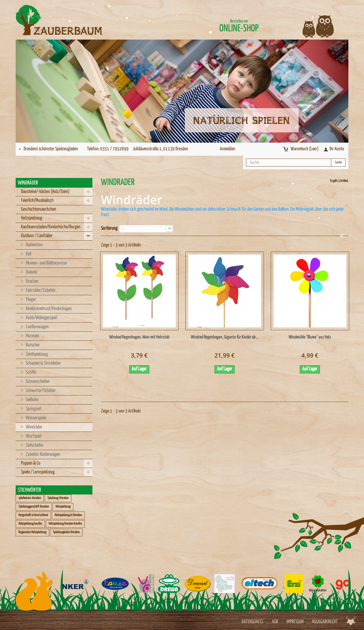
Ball (28, 254)
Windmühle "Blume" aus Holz (310, 337)
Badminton (34, 245)
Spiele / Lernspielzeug (38, 472)
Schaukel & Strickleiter (43, 363)
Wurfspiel (33, 436)
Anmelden (227, 149)
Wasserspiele (36, 418)
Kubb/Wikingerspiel (41, 318)
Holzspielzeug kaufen (30, 524)
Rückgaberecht (325, 622)
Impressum (295, 622)
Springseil (33, 409)
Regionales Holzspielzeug (32, 532)
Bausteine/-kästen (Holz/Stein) (45, 192)
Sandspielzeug (36, 354)
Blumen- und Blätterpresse (46, 263)
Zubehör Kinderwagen (43, 454)
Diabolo (31, 272)
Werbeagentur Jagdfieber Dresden (351, 621)
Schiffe (31, 373)
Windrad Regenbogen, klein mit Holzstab (139, 337)
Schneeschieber (37, 382)
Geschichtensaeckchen (39, 209)
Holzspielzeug (32, 218)
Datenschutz (253, 622)
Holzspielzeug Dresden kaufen (65, 524)
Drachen (32, 281)
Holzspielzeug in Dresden (68, 515)
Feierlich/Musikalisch (37, 201)
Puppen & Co (31, 463)
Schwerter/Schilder (40, 391)
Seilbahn (32, 400)
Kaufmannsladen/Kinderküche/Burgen (51, 227)
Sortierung (109, 228)
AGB (275, 622)
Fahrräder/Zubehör (40, 291)
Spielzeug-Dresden (58, 498)
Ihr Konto (337, 149)
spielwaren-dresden (30, 498)
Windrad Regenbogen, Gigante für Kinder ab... (225, 337)
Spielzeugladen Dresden (66, 532)
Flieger (31, 300)
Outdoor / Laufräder (37, 236)
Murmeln (32, 336)
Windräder (34, 427)
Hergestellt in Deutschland (33, 515)
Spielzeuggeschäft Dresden (34, 507)
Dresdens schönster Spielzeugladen (51, 149)
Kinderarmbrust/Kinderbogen (48, 309)
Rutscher (32, 345)
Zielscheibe (34, 445)
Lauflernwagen (37, 327)
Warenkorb (305, 149)
